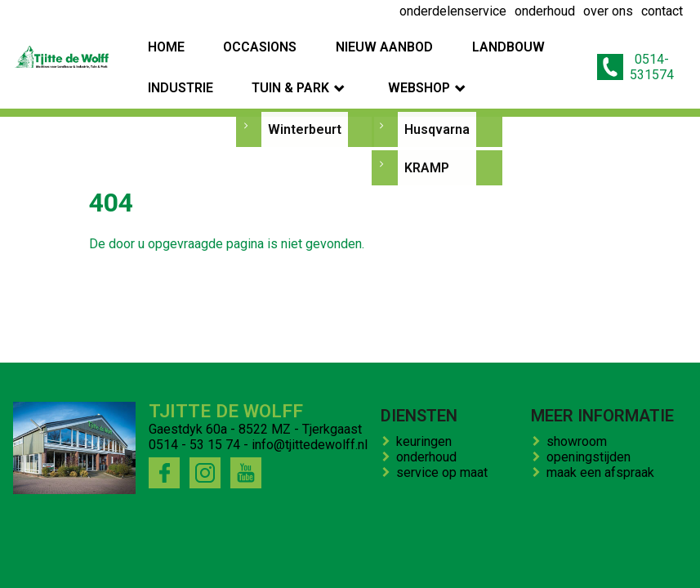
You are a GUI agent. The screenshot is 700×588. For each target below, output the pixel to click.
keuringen (427, 441)
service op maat (445, 472)
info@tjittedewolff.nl (310, 445)
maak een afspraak (604, 472)
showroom (580, 441)
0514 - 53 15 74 (194, 445)
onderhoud (430, 457)
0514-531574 (635, 47)
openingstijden (592, 457)
